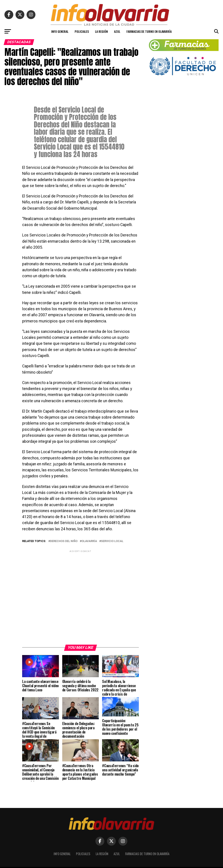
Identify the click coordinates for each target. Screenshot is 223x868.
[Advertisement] (80, 597)
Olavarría (89, 541)
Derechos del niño (64, 541)
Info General (60, 31)
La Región (101, 31)
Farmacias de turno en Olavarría (149, 31)
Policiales (82, 31)
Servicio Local (112, 541)
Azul (117, 31)
